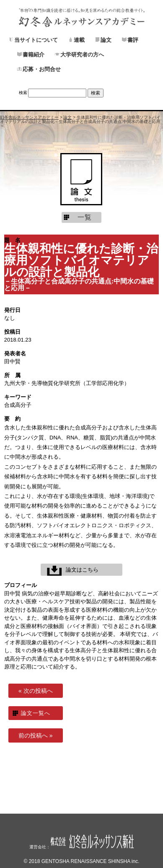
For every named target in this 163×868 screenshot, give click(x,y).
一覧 (85, 217)
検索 (23, 93)
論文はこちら (82, 570)
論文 (106, 40)
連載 (79, 40)
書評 (133, 40)
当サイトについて (36, 40)
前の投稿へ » (36, 735)
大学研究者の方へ (82, 54)
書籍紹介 (34, 54)
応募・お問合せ (42, 69)
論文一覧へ (36, 713)
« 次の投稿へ (36, 691)
